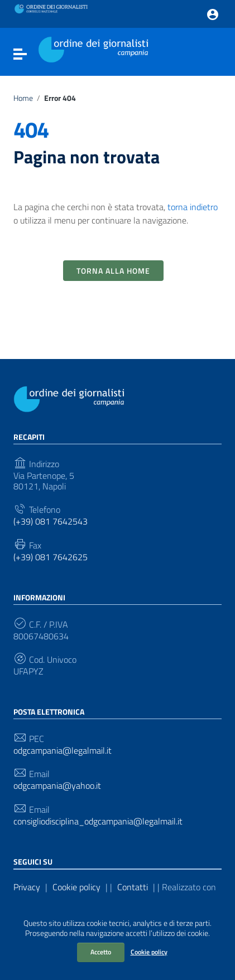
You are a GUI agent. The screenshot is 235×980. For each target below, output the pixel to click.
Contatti (133, 887)
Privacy (27, 887)
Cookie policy (149, 952)
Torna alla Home (113, 271)
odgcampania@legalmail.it (63, 751)
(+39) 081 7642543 (51, 521)
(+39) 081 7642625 (51, 557)
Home (23, 98)
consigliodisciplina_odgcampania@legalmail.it (98, 821)
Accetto (101, 952)
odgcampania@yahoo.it (57, 786)
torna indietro (193, 207)
